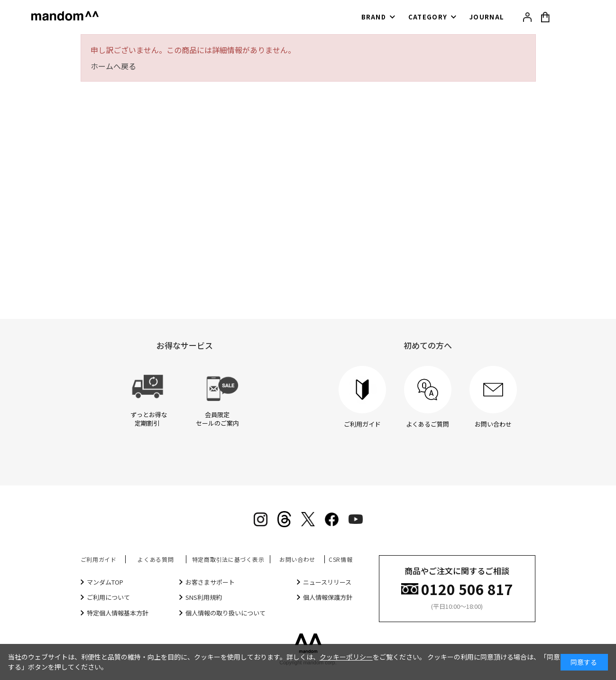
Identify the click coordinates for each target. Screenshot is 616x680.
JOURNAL (487, 17)
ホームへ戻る (113, 66)
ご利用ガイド (99, 559)
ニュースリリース (327, 582)
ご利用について (108, 597)
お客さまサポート (210, 582)
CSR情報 (341, 559)
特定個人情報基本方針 (118, 613)
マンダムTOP (105, 582)
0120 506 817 (467, 588)
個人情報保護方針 (328, 597)
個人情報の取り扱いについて (225, 613)
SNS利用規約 (204, 597)
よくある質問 (156, 559)
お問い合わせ (297, 559)
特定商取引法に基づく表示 (228, 559)
